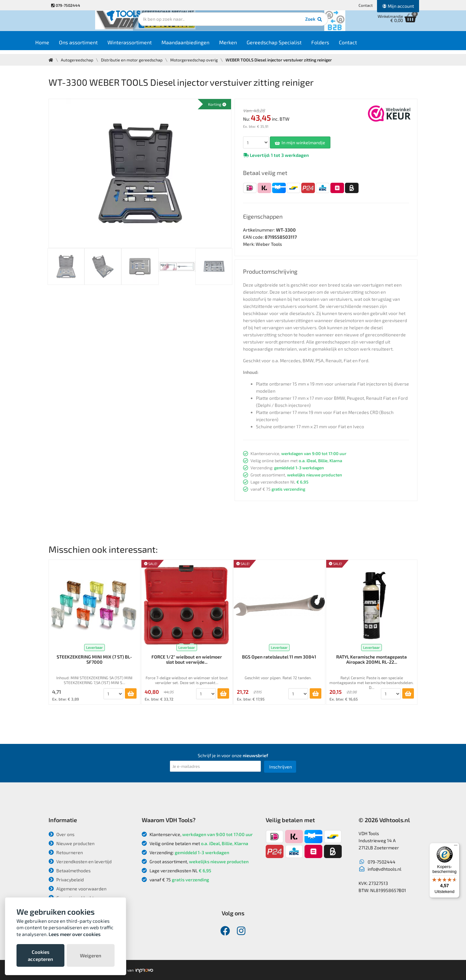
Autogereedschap (78, 60)
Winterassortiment (148, 46)
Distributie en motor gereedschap (134, 60)
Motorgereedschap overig (198, 60)
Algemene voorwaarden (78, 889)
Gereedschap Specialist (292, 46)
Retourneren (66, 852)
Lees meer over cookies (75, 934)
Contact (366, 5)
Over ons (61, 834)
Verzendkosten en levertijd (80, 861)
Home (60, 46)
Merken (246, 46)
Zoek (277, 24)
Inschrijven (281, 767)
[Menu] (456, 847)
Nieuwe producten (72, 843)
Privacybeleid (66, 880)
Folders (338, 46)
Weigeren (91, 955)
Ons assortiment (96, 46)
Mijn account (398, 6)
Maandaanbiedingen (204, 46)
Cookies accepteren (40, 955)
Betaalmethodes (70, 871)
